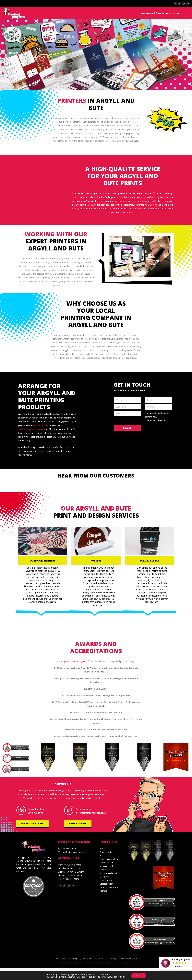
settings (121, 977)
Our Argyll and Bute (96, 508)
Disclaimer (104, 877)
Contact (103, 870)
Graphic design (106, 852)
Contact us (62, 784)
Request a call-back (32, 824)
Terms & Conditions (109, 887)
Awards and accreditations (96, 647)
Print (102, 856)
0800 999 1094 (147, 13)
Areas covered (106, 866)
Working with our (56, 234)
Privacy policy (106, 880)
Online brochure (107, 863)
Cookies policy (106, 884)
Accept (139, 976)
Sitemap (103, 891)
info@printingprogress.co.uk (167, 13)
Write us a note (78, 824)
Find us (103, 848)
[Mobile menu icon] (187, 13)
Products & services (109, 859)
